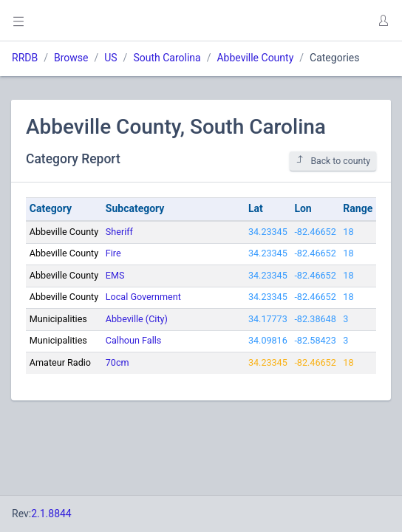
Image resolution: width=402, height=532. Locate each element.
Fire (113, 253)
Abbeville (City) (137, 319)
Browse (71, 58)
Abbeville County (255, 58)
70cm (117, 362)
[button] (383, 21)
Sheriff (119, 232)
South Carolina (167, 58)
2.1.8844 (51, 514)
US (110, 58)
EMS (115, 275)
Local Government (143, 297)
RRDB (25, 58)
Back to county (333, 161)
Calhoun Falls (133, 340)
